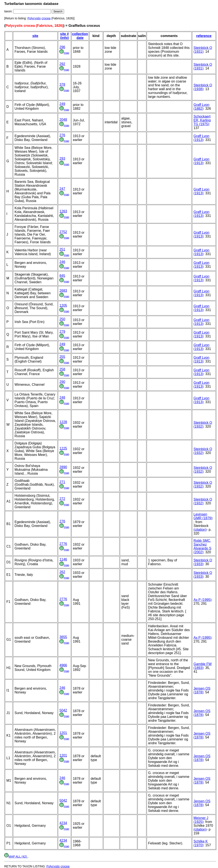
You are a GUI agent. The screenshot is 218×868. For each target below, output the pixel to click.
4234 (63, 823)
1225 (63, 448)
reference (204, 36)
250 (62, 319)
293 (62, 159)
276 (62, 135)
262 (62, 572)
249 (62, 104)
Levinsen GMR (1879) (203, 516)
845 (62, 276)
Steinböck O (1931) (203, 50)
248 (62, 398)
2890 (63, 467)
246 (62, 262)
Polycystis (34, 18)
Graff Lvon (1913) (201, 138)
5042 (63, 710)
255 (62, 357)
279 (62, 332)
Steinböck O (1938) (203, 87)
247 (62, 189)
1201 (63, 733)
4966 (63, 665)
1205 (63, 305)
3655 (63, 637)
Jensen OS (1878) (202, 690)
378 (62, 85)
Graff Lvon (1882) (201, 107)
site (35, 36)
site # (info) (64, 36)
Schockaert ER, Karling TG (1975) (202, 120)
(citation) (200, 530)
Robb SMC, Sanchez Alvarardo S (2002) (202, 546)
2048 (63, 120)
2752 (63, 232)
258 (62, 369)
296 (62, 47)
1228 (63, 422)
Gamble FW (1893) (203, 666)
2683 (63, 291)
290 (62, 382)
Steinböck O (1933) (203, 562)
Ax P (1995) (202, 600)
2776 (63, 544)
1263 (63, 211)
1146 (63, 559)
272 (62, 499)
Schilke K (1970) (201, 843)
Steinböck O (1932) (203, 425)
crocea (46, 18)
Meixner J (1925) (201, 820)
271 (62, 482)
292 (62, 64)
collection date (80, 36)
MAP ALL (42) (16, 857)
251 (62, 249)
